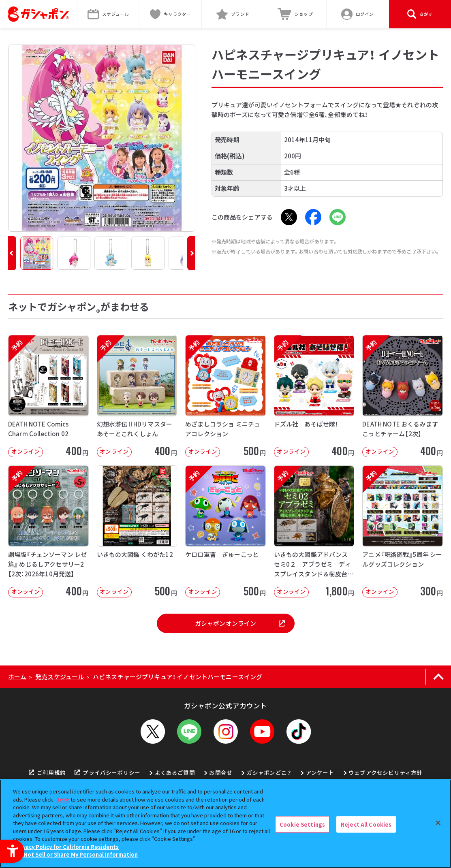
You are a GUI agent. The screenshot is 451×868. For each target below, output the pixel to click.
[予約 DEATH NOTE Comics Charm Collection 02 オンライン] (48, 396)
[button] (12, 253)
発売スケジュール (60, 677)
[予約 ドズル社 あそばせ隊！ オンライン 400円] (314, 396)
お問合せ (221, 772)
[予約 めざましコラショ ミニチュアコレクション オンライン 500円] (225, 396)
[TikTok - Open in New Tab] (299, 732)
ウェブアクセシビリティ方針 (385, 772)
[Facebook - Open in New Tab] (313, 217)
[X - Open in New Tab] (289, 217)
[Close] (438, 823)
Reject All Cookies (366, 824)
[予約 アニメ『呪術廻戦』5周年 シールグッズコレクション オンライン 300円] (403, 531)
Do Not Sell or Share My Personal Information (76, 854)
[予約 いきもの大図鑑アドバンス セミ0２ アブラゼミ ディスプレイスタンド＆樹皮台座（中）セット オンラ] (314, 531)
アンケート (320, 772)
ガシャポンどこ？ (269, 772)
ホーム (17, 677)
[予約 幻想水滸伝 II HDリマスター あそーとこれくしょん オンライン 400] (137, 396)
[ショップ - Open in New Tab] (295, 14)
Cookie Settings (302, 824)
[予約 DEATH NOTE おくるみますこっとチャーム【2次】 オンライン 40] (403, 396)
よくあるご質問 (175, 772)
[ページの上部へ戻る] (438, 677)
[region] (225, 824)
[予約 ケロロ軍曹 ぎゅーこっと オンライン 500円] (225, 531)
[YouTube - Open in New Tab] (262, 732)
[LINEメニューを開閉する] (189, 732)
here (63, 799)
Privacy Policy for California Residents (67, 847)
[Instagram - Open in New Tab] (226, 732)
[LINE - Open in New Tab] (338, 217)
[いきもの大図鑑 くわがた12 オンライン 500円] (137, 531)
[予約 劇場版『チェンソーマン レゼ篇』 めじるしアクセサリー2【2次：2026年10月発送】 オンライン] (48, 531)
